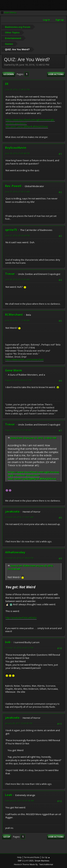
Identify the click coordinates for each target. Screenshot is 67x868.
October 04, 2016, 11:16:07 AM (19, 517)
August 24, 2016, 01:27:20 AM (18, 430)
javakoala (12, 511)
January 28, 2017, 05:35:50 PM (19, 723)
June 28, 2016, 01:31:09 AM (17, 279)
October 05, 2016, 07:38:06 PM (19, 558)
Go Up (7, 837)
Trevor (10, 274)
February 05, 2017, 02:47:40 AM (20, 801)
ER (7, 84)
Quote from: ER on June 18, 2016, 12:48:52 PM (33, 438)
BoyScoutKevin (16, 148)
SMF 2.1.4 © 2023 (26, 861)
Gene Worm (14, 370)
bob (8, 642)
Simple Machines (42, 861)
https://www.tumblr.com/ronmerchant (24, 360)
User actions (56, 74)
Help (19, 857)
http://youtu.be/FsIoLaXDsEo (21, 618)
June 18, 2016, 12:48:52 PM (17, 90)
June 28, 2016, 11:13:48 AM (17, 320)
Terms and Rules (32, 857)
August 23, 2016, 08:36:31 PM (18, 380)
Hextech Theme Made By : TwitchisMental (33, 864)
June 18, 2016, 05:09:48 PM (17, 153)
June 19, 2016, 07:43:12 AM (17, 192)
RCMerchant (14, 315)
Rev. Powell (13, 186)
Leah (9, 795)
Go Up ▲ (46, 857)
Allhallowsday (15, 552)
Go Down (9, 74)
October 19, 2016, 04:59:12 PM (19, 648)
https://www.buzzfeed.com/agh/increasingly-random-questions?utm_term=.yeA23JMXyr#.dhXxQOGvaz (33, 475)
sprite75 (11, 230)
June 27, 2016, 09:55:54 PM (17, 235)
